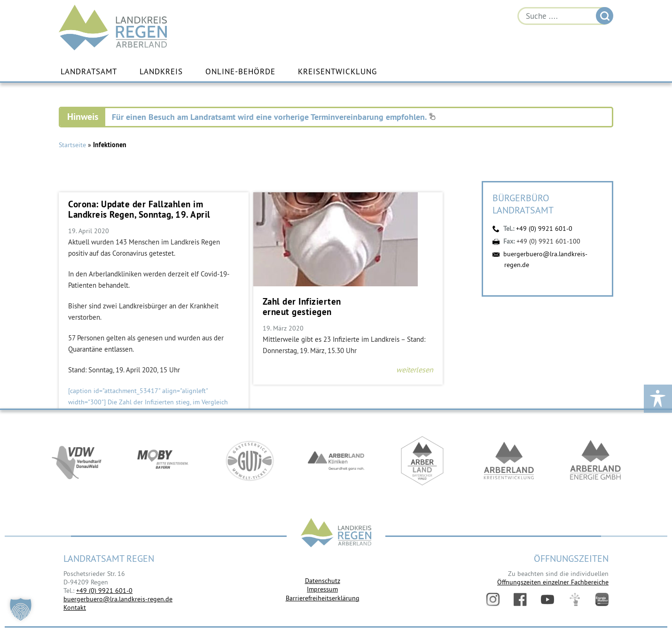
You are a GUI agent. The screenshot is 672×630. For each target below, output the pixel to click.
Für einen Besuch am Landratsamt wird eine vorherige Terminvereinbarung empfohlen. (274, 117)
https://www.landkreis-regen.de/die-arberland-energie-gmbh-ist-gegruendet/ (595, 462)
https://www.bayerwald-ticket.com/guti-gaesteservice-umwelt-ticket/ (250, 462)
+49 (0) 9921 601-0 (544, 228)
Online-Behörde (240, 72)
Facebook (520, 599)
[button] (21, 609)
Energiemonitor (602, 599)
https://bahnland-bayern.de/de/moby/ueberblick (163, 462)
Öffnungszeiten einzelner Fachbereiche (553, 582)
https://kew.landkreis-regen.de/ (509, 462)
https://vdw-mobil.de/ (77, 462)
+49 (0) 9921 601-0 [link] (104, 591)
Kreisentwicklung (337, 72)
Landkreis (161, 72)
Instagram (493, 599)
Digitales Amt (575, 599)
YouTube (547, 599)
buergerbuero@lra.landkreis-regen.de (118, 599)
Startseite (72, 145)
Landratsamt (89, 72)
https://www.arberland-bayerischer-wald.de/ (422, 462)
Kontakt (75, 607)
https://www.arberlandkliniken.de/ (336, 462)
